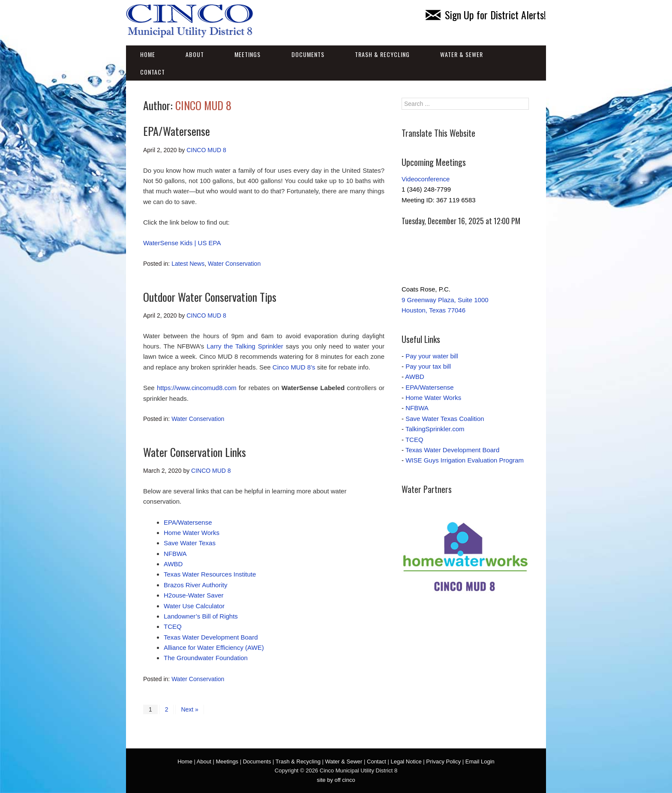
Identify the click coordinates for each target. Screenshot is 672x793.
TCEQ (173, 626)
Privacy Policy (443, 761)
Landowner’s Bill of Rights (201, 616)
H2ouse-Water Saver (194, 595)
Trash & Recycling (382, 54)
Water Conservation (234, 264)
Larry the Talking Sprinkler (245, 346)
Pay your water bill (432, 356)
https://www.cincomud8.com (197, 388)
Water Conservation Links (195, 452)
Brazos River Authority (195, 585)
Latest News (188, 264)
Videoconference (426, 179)
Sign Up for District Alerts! (486, 15)
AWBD (173, 564)
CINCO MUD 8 (203, 105)
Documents (308, 54)
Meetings (247, 54)
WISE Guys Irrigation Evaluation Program (465, 460)
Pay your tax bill (428, 366)
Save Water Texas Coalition (445, 419)
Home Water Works (192, 533)
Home (148, 54)
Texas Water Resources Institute (210, 574)
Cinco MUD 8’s (294, 367)
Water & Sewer (462, 54)
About (195, 54)
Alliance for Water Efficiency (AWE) (214, 647)
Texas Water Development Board (211, 637)
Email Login (480, 761)
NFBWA (175, 554)
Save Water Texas (190, 543)
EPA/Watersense (177, 131)
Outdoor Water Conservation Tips (210, 297)
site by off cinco (336, 780)
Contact (153, 72)
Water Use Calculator (194, 606)
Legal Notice (406, 761)
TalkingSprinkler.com (435, 429)
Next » (189, 709)
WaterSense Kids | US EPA (182, 243)
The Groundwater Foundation (206, 658)
